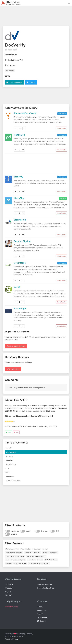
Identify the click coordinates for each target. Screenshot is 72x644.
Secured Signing (22, 241)
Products (9, 588)
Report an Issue (12, 607)
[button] (69, 3)
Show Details (61, 128)
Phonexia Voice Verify (25, 113)
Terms (8, 639)
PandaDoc (19, 135)
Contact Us (42, 610)
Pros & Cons (11, 464)
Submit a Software (45, 584)
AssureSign (20, 309)
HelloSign (19, 198)
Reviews (10, 456)
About (40, 607)
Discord (8, 595)
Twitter (32, 82)
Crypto (8, 592)
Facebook (42, 617)
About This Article (13, 481)
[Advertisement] (36, 17)
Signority (19, 177)
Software (9, 584)
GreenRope (20, 263)
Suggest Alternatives (46, 588)
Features (10, 460)
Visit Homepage (16, 82)
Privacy (15, 639)
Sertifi (17, 287)
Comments (10, 477)
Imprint (40, 614)
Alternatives (11, 452)
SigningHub (20, 220)
